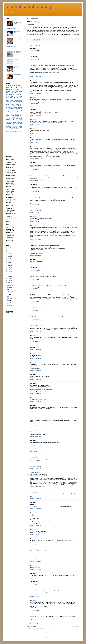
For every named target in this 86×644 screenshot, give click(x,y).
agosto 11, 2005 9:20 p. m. (36, 577)
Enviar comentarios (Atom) (38, 629)
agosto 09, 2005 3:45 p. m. (36, 320)
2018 (9, 260)
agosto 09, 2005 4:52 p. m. (36, 331)
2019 (9, 259)
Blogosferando (10, 98)
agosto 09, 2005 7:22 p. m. (36, 401)
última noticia (12, 131)
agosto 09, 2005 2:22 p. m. (36, 271)
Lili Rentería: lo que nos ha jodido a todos (18, 22)
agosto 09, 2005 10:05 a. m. (36, 125)
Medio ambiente (15, 124)
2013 (9, 269)
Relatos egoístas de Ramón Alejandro (14, 107)
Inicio (54, 626)
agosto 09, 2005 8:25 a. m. (36, 105)
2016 (9, 264)
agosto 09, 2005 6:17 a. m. (36, 77)
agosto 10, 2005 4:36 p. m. (36, 562)
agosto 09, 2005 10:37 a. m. (36, 158)
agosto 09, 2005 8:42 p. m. (36, 488)
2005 (9, 284)
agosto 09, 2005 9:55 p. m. (36, 526)
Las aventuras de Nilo (16, 114)
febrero (9, 304)
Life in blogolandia (11, 46)
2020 (9, 257)
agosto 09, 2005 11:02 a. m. (36, 170)
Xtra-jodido (10, 93)
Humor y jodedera (17, 102)
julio (8, 295)
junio (8, 297)
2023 (9, 251)
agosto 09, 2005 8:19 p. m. (36, 453)
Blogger (50, 637)
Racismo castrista (18, 131)
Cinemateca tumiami (16, 99)
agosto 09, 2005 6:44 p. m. (36, 379)
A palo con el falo (14, 105)
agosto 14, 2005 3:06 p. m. (36, 621)
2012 (9, 271)
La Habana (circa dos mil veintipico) (18, 52)
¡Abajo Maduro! (12, 127)
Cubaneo (19, 91)
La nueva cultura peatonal (13, 49)
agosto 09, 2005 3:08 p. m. (36, 280)
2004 (9, 308)
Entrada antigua (76, 626)
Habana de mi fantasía (11, 122)
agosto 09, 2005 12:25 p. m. (36, 205)
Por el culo (9, 115)
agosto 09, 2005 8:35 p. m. (36, 461)
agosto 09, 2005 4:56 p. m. (36, 342)
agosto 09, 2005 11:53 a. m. (36, 192)
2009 (9, 277)
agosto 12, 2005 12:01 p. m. (36, 597)
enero (9, 306)
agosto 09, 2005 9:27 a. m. (36, 115)
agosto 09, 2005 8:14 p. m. (36, 436)
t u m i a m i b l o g (29, 7)
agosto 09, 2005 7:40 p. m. (36, 413)
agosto (9, 293)
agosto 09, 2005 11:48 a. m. (36, 180)
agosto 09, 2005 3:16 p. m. (36, 289)
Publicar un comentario (33, 624)
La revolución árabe (14, 125)
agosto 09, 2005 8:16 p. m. (36, 444)
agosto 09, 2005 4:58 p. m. (36, 350)
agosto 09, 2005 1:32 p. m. (36, 255)
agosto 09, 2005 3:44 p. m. (36, 311)
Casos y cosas (10, 100)
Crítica (20, 96)
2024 (9, 250)
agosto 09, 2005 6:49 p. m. (36, 394)
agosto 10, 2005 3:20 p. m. (36, 545)
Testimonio (14, 126)
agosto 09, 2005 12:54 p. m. (36, 222)
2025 (9, 248)
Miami (8, 96)
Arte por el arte (14, 87)
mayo (9, 298)
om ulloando (19, 122)
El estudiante (17, 59)
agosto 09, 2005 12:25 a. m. (36, 52)
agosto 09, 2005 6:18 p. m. (36, 359)
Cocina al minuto (17, 120)
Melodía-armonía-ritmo (14, 86)
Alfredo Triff (14, 96)
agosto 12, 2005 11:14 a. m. (36, 585)
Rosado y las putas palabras (13, 104)
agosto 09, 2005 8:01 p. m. (36, 426)
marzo (9, 302)
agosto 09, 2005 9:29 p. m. (36, 509)
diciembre (9, 286)
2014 (9, 268)
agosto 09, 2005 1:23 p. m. (36, 240)
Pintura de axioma (18, 74)
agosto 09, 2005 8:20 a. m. (36, 93)
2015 (9, 266)
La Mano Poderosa (34, 473)
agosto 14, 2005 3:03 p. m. (36, 611)
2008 (9, 279)
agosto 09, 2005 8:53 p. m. (36, 498)
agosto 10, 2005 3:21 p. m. (36, 554)
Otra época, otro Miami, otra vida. (17, 67)
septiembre (10, 291)
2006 (9, 282)
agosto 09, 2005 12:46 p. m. (36, 212)
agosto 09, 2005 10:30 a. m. (36, 143)
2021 (9, 255)
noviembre (10, 287)
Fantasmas (9, 124)
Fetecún (20, 121)
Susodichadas (9, 121)
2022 (9, 253)
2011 (9, 273)
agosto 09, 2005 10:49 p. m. (36, 535)
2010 (9, 275)
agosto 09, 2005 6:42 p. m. (36, 370)
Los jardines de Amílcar (14, 103)
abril (8, 300)
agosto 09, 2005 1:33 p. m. (36, 263)
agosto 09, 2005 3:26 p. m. (36, 302)
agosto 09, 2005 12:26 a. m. (36, 60)
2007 (9, 280)
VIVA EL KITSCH (15, 129)
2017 (9, 262)
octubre (9, 289)
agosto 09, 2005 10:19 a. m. (36, 134)
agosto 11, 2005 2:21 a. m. (36, 569)
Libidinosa (33, 42)
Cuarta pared (15, 121)
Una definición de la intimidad (17, 39)
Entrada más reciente (31, 626)
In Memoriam (10, 109)
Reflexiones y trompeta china (13, 29)
